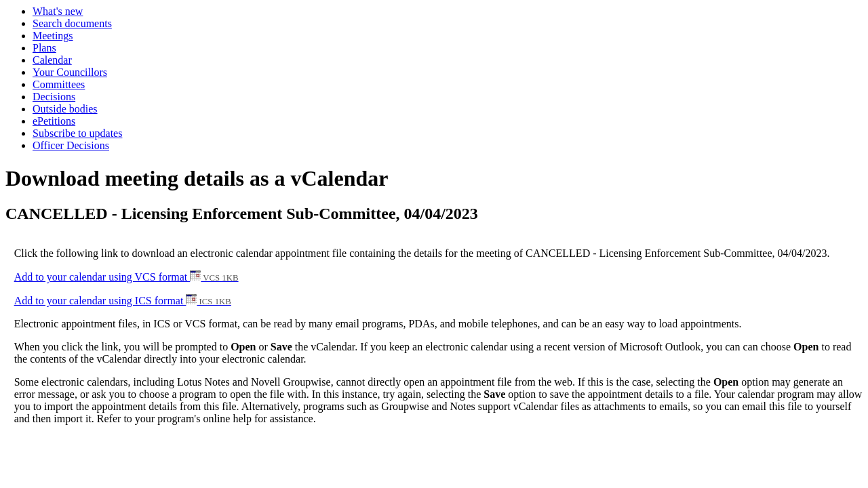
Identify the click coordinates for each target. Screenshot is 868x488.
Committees (59, 84)
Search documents (72, 23)
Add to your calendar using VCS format (126, 277)
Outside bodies (65, 109)
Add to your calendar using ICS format (123, 301)
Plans (44, 48)
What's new (58, 11)
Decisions (54, 97)
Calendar (52, 60)
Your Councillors (70, 72)
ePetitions (54, 121)
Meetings (53, 36)
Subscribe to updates (77, 133)
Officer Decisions (71, 145)
